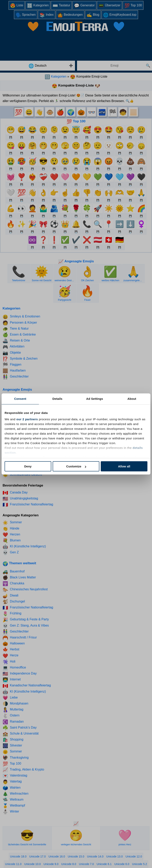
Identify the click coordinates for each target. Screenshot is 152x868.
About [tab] (132, 399)
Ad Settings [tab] (95, 399)
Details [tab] (57, 399)
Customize (76, 466)
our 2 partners (27, 419)
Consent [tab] (20, 399)
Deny (28, 466)
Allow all (124, 466)
